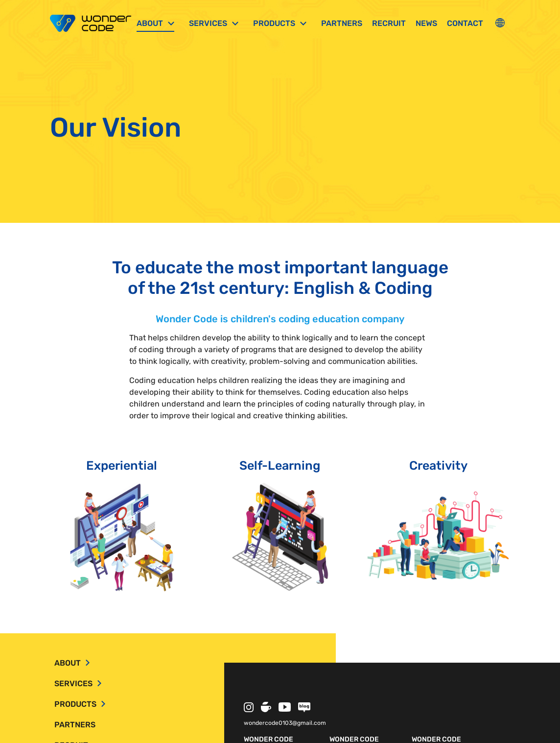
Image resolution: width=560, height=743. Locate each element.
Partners (342, 23)
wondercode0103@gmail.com (285, 723)
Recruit (389, 23)
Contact (465, 23)
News (426, 23)
